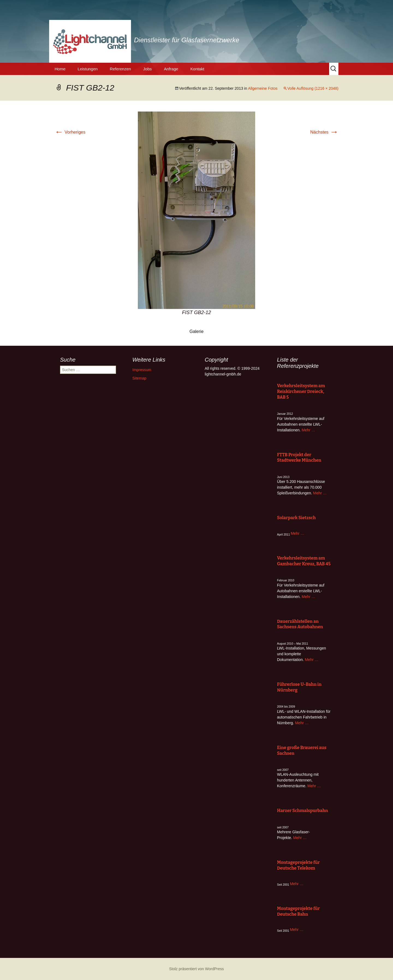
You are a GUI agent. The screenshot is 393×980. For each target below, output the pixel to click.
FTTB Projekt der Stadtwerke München (299, 458)
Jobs (147, 69)
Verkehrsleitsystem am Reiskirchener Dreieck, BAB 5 (301, 391)
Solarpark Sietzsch (296, 518)
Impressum (142, 370)
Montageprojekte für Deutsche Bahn (298, 911)
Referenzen (120, 69)
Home (60, 69)
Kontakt (197, 69)
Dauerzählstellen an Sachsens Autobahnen (300, 624)
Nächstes (324, 132)
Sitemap (139, 378)
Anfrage (171, 69)
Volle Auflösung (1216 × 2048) (313, 88)
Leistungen (87, 69)
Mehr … (308, 430)
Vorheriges (70, 132)
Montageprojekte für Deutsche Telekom (298, 865)
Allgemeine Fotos (263, 88)
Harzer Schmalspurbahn (303, 811)
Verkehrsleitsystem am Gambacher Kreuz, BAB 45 (304, 561)
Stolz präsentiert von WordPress (197, 969)
